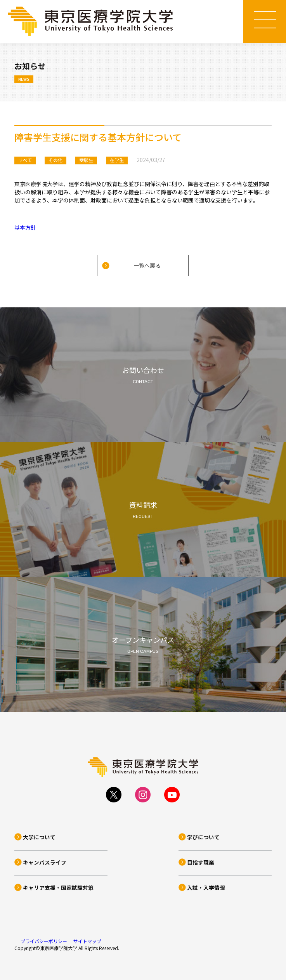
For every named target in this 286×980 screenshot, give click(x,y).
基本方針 (25, 227)
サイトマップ (87, 941)
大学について (39, 837)
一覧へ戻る (147, 265)
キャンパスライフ (45, 862)
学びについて (203, 837)
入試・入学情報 (206, 888)
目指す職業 (201, 862)
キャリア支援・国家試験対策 (58, 888)
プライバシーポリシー (44, 941)
